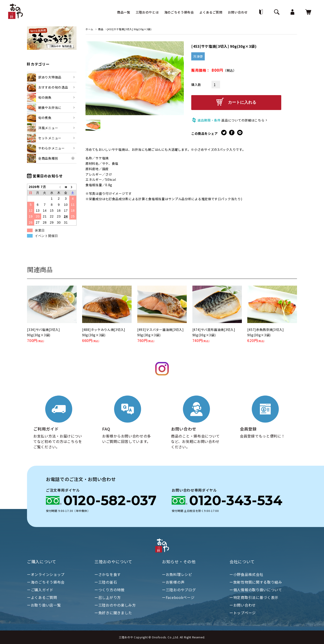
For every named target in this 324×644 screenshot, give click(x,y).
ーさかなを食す (108, 574)
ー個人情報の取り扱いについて (256, 590)
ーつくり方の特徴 (110, 590)
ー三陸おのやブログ (179, 590)
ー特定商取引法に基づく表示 (254, 597)
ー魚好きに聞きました (113, 613)
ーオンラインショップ (46, 574)
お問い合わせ (238, 12)
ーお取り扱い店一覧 (44, 605)
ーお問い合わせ (243, 605)
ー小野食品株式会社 (246, 574)
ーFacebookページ (178, 597)
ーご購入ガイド (40, 590)
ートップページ (243, 613)
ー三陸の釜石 (106, 582)
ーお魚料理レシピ (177, 574)
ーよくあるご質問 (42, 597)
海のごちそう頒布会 (179, 12)
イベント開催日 (46, 236)
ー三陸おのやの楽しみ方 (115, 605)
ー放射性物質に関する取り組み (256, 582)
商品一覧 (124, 12)
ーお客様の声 (173, 582)
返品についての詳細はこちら (243, 119)
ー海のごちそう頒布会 (46, 582)
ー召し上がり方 (108, 597)
